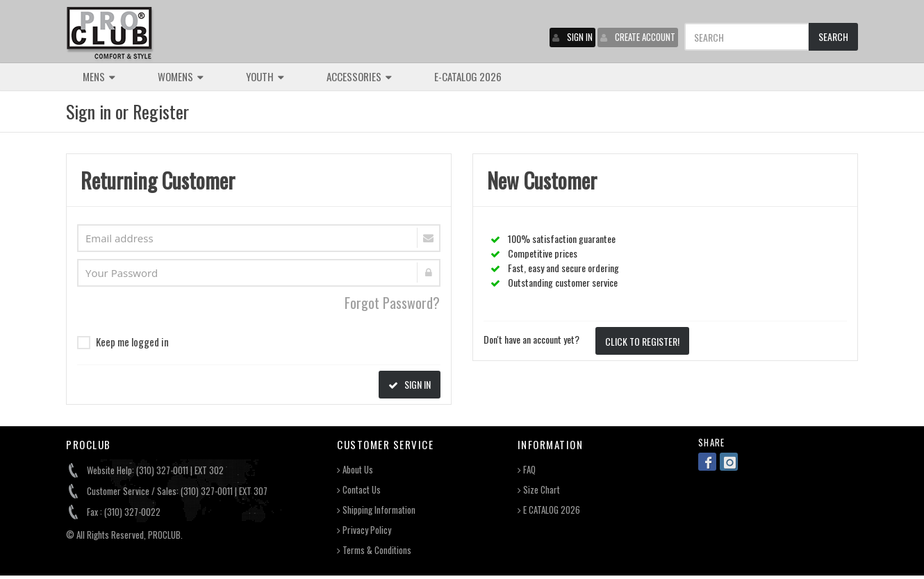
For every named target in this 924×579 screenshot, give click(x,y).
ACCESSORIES (359, 76)
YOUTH (265, 76)
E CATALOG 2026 (549, 510)
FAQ (527, 470)
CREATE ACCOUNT (638, 37)
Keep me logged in (123, 342)
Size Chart (539, 490)
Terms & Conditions (374, 550)
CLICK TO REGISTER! (642, 341)
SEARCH (833, 36)
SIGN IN (572, 37)
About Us (355, 470)
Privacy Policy (364, 530)
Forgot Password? (392, 303)
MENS (99, 76)
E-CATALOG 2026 (468, 76)
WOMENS (181, 76)
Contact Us (359, 490)
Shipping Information (376, 510)
